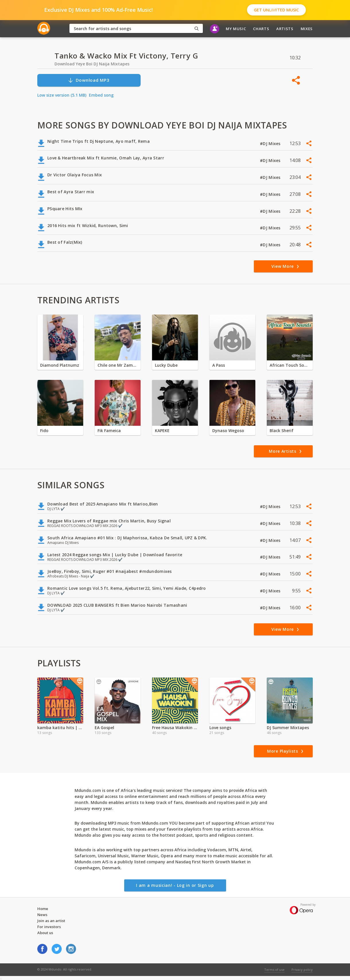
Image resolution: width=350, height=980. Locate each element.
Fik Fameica (109, 431)
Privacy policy (302, 970)
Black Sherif (282, 431)
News (42, 915)
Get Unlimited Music (276, 10)
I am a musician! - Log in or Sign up (175, 885)
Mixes (307, 29)
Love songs (220, 728)
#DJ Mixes (271, 144)
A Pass (219, 365)
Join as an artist (51, 921)
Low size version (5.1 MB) (62, 95)
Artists (285, 29)
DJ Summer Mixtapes (288, 728)
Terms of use (274, 970)
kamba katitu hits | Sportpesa (60, 728)
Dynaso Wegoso (228, 431)
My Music (236, 29)
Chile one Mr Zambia (118, 365)
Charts (261, 29)
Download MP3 (89, 80)
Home (43, 909)
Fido (44, 431)
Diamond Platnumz (60, 365)
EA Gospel (104, 728)
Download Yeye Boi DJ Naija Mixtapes (92, 64)
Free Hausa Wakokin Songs (175, 728)
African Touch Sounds (290, 365)
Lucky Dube (166, 365)
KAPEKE (162, 431)
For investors (49, 927)
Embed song (101, 95)
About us (45, 933)
